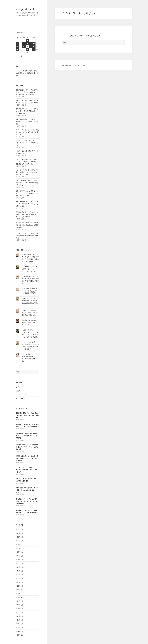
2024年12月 (20, 590)
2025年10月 (20, 552)
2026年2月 (19, 537)
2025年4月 (19, 575)
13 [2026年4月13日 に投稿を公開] (17, 47)
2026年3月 (19, 533)
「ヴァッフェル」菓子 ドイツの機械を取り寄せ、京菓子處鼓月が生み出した (27, 132)
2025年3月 (19, 578)
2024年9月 (19, 601)
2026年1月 (19, 541)
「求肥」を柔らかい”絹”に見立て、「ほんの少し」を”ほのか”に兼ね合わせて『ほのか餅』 (27, 162)
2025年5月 (19, 571)
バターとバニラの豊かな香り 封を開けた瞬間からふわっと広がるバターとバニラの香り (27, 172)
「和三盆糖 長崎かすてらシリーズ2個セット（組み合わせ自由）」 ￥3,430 (27, 490)
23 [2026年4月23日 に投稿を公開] (27, 50)
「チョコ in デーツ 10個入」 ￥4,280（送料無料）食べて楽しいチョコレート (27, 470)
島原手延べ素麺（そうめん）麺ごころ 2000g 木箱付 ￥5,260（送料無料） (27, 415)
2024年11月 (20, 594)
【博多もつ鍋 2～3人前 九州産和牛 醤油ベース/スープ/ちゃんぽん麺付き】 (27, 447)
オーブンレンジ (25, 9)
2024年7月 (19, 609)
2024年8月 (19, 605)
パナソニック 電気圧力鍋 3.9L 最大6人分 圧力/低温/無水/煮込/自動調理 (27, 236)
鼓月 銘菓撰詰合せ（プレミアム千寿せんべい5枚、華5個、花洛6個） (27, 122)
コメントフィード (22, 395)
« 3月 (20, 56)
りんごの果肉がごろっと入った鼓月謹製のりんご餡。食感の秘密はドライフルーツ (27, 183)
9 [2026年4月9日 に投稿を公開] (27, 44)
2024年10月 (20, 597)
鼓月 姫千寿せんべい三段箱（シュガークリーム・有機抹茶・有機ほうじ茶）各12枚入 (27, 193)
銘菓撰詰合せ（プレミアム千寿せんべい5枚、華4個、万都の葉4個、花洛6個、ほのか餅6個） (27, 92)
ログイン (19, 387)
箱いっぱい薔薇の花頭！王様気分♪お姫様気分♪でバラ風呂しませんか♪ (27, 73)
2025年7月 (19, 563)
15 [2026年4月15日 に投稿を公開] (24, 47)
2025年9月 (19, 556)
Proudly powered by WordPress (74, 65)
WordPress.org (21, 398)
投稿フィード (20, 391)
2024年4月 (19, 620)
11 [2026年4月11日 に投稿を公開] (34, 44)
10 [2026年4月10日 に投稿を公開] (31, 44)
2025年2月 (19, 582)
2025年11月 (20, 548)
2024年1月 (19, 631)
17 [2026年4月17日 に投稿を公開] (31, 47)
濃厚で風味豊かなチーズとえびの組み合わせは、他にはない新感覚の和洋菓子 (27, 225)
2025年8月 (19, 560)
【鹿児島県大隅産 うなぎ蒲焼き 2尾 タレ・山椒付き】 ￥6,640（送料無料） (27, 436)
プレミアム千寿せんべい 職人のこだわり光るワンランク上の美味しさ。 (27, 143)
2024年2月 (19, 627)
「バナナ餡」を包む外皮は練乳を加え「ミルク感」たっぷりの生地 (30, 269)
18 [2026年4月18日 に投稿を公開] (34, 47)
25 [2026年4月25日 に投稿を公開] (34, 50)
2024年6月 (19, 612)
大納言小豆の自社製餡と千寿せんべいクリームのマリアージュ (30, 322)
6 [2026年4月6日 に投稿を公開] (17, 44)
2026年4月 (19, 529)
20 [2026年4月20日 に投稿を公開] (17, 50)
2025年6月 (19, 567)
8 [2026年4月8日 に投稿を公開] (24, 44)
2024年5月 (19, 616)
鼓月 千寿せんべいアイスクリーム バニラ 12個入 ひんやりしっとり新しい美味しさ (27, 204)
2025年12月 (20, 544)
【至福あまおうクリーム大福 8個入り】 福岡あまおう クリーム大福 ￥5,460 (27, 458)
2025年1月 (19, 586)
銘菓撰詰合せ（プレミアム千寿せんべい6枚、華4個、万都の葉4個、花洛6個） (27, 111)
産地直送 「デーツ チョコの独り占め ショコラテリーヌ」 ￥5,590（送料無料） (27, 501)
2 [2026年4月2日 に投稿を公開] (27, 41)
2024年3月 (19, 624)
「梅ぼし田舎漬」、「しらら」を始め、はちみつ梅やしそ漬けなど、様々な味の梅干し (27, 214)
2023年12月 (20, 635)
